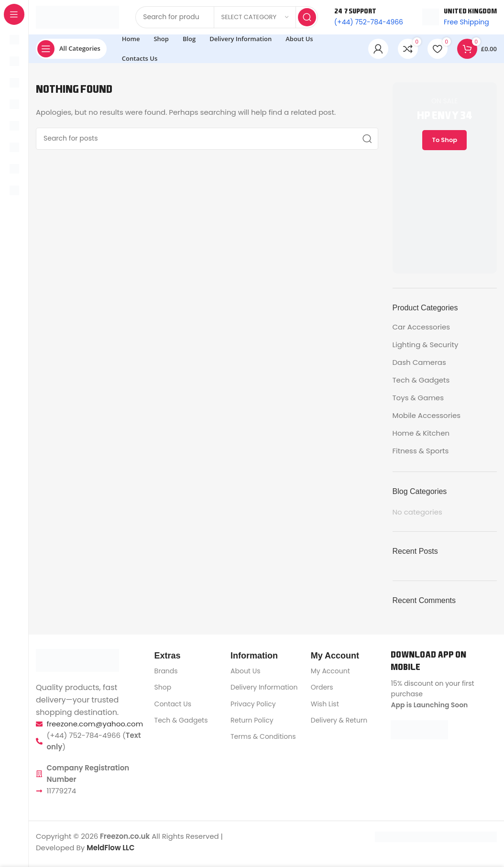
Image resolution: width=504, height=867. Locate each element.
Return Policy (252, 724)
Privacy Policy (253, 708)
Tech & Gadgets (421, 384)
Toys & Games (418, 401)
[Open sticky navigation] (71, 53)
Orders (322, 691)
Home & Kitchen (421, 437)
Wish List (325, 708)
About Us (245, 675)
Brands (166, 675)
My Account (330, 675)
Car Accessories (422, 331)
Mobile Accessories (427, 419)
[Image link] (77, 664)
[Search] (207, 143)
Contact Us (173, 708)
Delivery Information (264, 691)
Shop (163, 691)
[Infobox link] (460, 19)
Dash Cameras (419, 366)
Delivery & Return (339, 724)
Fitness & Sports (421, 455)
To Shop (444, 144)
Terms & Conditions (263, 740)
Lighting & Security (426, 348)
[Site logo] (77, 18)
